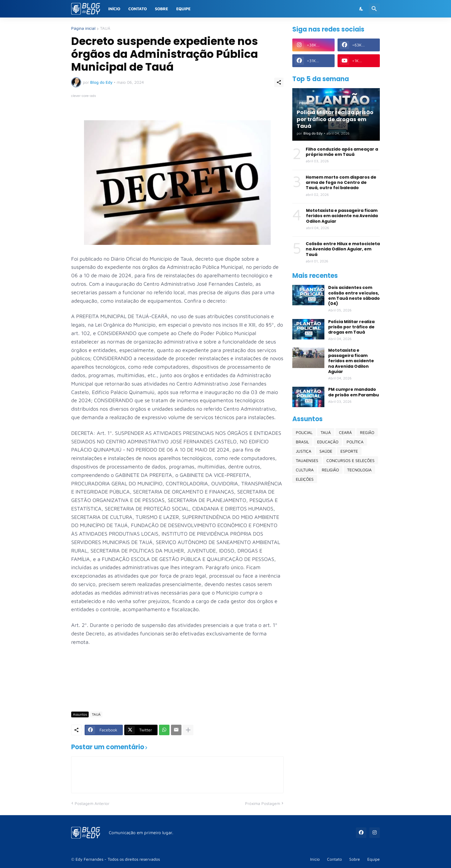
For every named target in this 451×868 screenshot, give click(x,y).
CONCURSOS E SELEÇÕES (351, 460)
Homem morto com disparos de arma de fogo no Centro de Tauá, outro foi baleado (341, 183)
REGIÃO (367, 432)
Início (114, 9)
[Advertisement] (177, 690)
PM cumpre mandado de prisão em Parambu (354, 392)
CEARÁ (345, 432)
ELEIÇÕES (305, 479)
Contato (138, 9)
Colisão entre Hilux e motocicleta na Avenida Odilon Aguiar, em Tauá (343, 249)
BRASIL (302, 442)
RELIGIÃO (330, 470)
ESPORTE (349, 451)
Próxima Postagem (263, 803)
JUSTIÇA (304, 451)
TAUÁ (105, 28)
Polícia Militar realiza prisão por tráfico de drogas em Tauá (351, 327)
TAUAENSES (307, 460)
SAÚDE (326, 451)
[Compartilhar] (279, 82)
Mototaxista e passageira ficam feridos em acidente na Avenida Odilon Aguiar (342, 216)
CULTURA (305, 470)
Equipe (183, 9)
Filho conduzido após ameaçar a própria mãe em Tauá (342, 152)
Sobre (161, 9)
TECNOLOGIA (359, 470)
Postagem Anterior (92, 803)
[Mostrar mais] (188, 730)
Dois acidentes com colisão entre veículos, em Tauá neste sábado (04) (354, 296)
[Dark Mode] (361, 9)
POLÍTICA (355, 442)
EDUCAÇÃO (328, 442)
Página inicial (83, 28)
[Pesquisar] (374, 9)
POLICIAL (304, 432)
